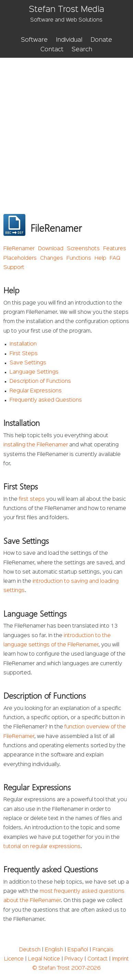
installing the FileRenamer (36, 445)
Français (103, 950)
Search (82, 50)
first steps (32, 499)
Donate (101, 40)
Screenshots (83, 249)
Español (78, 950)
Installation (23, 344)
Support (14, 268)
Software (34, 40)
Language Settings (34, 372)
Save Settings (28, 363)
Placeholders (20, 258)
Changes (52, 258)
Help (100, 258)
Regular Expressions (36, 391)
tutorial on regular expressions (42, 847)
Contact (52, 50)
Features (115, 249)
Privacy (74, 959)
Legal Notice (44, 959)
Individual (69, 40)
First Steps (24, 354)
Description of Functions (40, 381)
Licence (14, 959)
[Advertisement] (66, 127)
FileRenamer (19, 249)
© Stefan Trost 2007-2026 (66, 968)
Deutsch (30, 950)
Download (51, 249)
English (54, 950)
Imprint (120, 959)
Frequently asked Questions (46, 400)
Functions (79, 258)
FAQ (115, 258)
